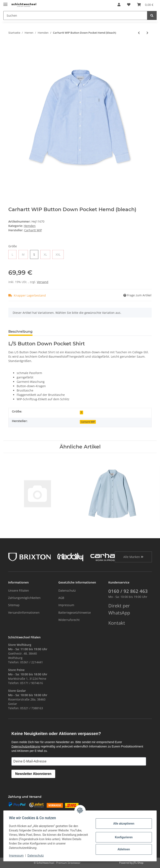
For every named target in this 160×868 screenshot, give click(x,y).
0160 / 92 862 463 (128, 591)
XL (45, 254)
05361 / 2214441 (32, 662)
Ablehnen (122, 849)
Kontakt (117, 623)
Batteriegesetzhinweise (75, 613)
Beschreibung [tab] (20, 332)
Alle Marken (133, 557)
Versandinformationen (24, 613)
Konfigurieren (122, 837)
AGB (61, 598)
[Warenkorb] (145, 5)
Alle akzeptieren (122, 824)
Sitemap (14, 605)
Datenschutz (67, 590)
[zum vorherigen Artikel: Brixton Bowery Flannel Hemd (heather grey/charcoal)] (139, 33)
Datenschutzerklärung (26, 746)
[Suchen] (75, 15)
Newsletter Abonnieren (33, 774)
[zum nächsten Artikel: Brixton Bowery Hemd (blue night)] (147, 33)
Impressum (66, 605)
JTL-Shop (138, 863)
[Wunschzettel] (129, 5)
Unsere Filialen (19, 590)
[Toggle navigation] (5, 3)
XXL (58, 254)
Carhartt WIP (88, 422)
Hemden (30, 226)
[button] (119, 5)
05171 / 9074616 (32, 683)
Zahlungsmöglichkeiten (24, 598)
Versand (43, 282)
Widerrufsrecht (69, 620)
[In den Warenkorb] (12, 45)
